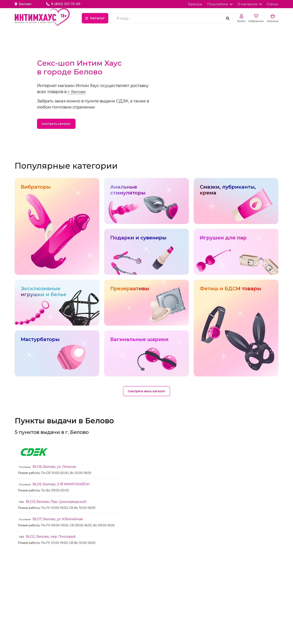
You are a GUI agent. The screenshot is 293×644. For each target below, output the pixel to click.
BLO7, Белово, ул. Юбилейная (50, 520)
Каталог (119, 18)
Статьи (272, 4)
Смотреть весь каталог (146, 392)
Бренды (195, 4)
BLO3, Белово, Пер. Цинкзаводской (52, 502)
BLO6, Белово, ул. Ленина (47, 468)
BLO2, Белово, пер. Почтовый (47, 537)
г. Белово (77, 91)
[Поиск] (228, 18)
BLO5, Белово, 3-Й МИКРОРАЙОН (54, 485)
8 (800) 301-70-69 (63, 4)
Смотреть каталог (58, 124)
